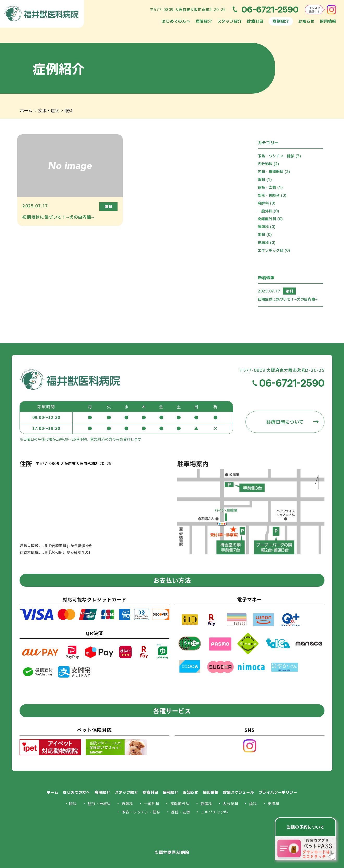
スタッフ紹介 (230, 21)
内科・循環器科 (274, 172)
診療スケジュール (238, 792)
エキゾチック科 (274, 250)
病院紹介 (204, 21)
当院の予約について (305, 827)
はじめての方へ (176, 21)
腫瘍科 (267, 227)
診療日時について (285, 422)
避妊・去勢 (270, 187)
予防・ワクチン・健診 (279, 156)
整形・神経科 (272, 195)
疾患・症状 (48, 111)
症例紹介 (281, 21)
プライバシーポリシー (278, 792)
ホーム (26, 111)
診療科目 (255, 21)
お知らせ (306, 21)
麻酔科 (267, 203)
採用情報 (328, 21)
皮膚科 (267, 243)
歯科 (265, 235)
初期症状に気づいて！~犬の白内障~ (288, 299)
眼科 (69, 111)
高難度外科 (270, 219)
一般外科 (268, 211)
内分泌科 (268, 164)
